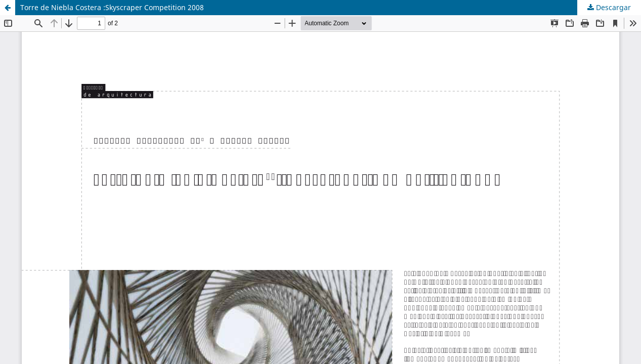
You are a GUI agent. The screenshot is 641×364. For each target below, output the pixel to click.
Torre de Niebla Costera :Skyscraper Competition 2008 (112, 7)
